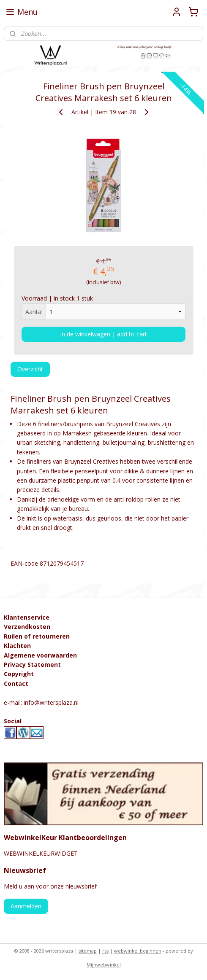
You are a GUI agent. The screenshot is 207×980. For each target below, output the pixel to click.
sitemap (88, 951)
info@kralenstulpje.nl (32, 712)
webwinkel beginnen (138, 951)
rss (105, 951)
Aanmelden (26, 906)
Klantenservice (27, 617)
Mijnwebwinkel (104, 965)
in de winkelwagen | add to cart (104, 334)
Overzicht (30, 369)
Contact (16, 683)
